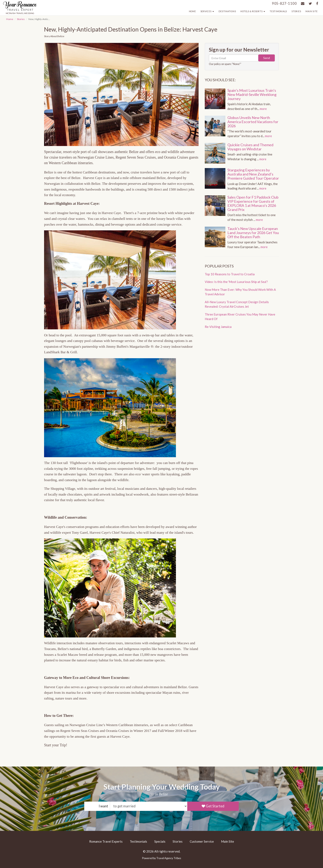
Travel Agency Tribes (169, 858)
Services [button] (207, 11)
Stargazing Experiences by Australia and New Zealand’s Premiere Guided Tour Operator (253, 174)
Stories (296, 11)
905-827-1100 (284, 4)
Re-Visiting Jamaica (218, 327)
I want (103, 806)
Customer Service (202, 841)
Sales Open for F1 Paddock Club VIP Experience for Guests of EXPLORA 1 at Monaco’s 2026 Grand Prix (253, 203)
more (263, 109)
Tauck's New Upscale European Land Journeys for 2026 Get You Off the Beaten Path (253, 233)
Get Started (213, 806)
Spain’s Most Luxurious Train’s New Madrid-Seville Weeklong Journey (252, 94)
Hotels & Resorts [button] (253, 11)
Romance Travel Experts (106, 841)
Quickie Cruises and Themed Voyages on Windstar (250, 147)
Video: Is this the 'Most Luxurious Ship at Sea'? (236, 282)
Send (267, 58)
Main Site (312, 11)
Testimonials (278, 11)
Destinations (227, 11)
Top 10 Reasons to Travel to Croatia (230, 274)
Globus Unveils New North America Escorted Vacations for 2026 (253, 122)
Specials (160, 841)
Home (192, 11)
